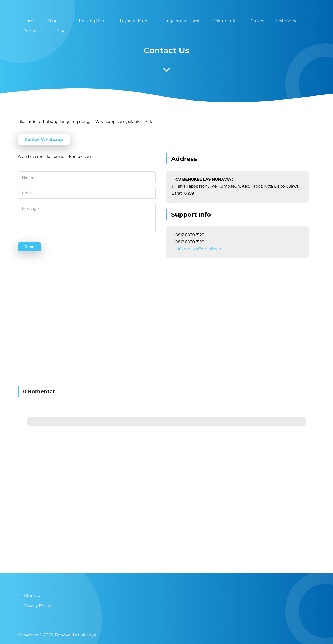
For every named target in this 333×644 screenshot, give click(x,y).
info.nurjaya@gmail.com (199, 249)
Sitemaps (33, 595)
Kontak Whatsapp (44, 139)
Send (30, 251)
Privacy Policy (37, 606)
